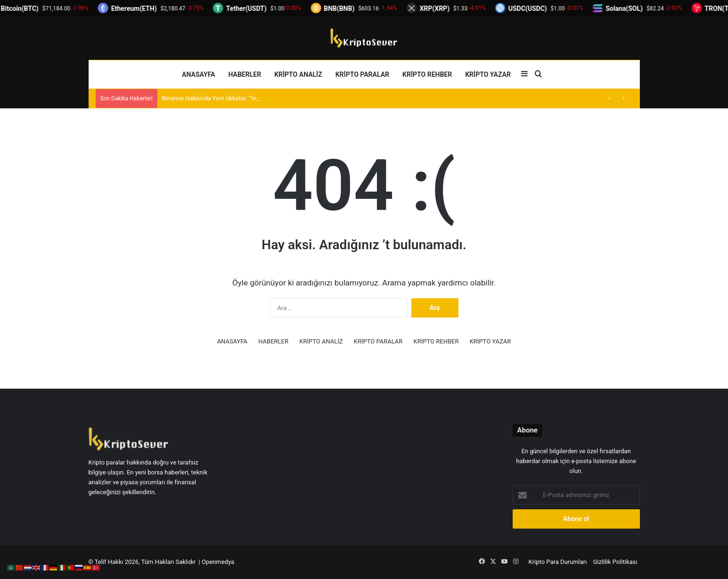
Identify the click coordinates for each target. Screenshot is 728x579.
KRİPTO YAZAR (488, 74)
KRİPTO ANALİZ (298, 74)
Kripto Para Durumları (558, 562)
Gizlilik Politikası (615, 562)
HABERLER (245, 74)
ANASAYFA (198, 74)
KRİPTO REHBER (427, 74)
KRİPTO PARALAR (362, 74)
